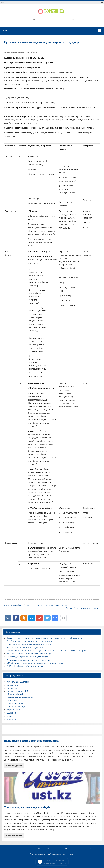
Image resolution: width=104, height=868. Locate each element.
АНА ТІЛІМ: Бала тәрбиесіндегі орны (25, 666)
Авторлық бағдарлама (18, 682)
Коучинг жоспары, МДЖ (19, 691)
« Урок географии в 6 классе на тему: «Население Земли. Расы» (36, 605)
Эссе (9, 716)
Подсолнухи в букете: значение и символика (29, 644)
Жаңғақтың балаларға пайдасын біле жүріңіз (29, 654)
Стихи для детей (15, 703)
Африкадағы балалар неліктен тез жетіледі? (29, 660)
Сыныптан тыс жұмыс (18, 707)
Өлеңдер (11, 719)
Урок (32, 849)
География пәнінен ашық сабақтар (23, 52)
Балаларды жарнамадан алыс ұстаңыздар (28, 657)
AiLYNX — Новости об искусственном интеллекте (55, 862)
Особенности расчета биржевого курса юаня (30, 641)
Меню (3, 3)
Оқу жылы (12, 701)
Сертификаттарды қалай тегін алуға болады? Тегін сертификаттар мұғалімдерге (46, 651)
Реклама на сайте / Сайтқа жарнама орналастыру (52, 854)
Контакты (94, 849)
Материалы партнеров (75, 849)
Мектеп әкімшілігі (16, 694)
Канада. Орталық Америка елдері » (83, 608)
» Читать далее (14, 766)
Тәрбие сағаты (14, 710)
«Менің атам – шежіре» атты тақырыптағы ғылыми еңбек (35, 663)
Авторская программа (16, 849)
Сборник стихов (54, 849)
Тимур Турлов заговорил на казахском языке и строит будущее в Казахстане (45, 638)
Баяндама (12, 688)
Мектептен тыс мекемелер (20, 697)
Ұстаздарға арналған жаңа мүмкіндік (25, 648)
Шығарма (12, 713)
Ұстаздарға (12, 685)
